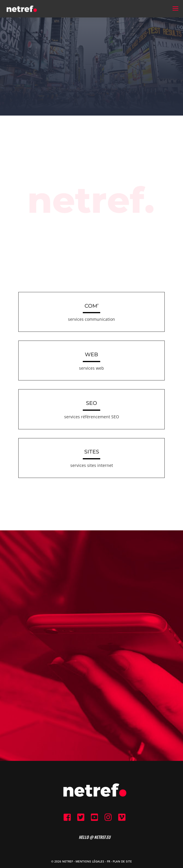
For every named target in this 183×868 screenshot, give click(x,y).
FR (108, 861)
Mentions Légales (90, 861)
